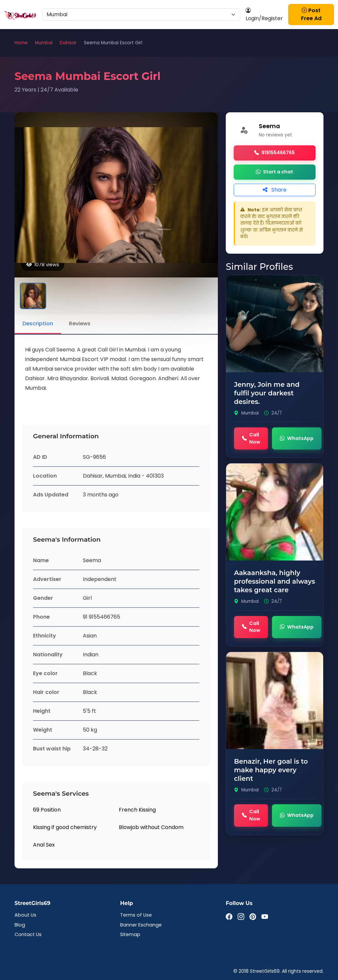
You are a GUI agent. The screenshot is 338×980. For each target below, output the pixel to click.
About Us (25, 915)
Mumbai (44, 43)
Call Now (251, 438)
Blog (20, 925)
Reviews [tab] (80, 324)
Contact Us (28, 934)
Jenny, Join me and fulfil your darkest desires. (267, 393)
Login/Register (264, 14)
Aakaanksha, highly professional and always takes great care (274, 581)
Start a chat (274, 172)
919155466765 (274, 153)
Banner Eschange (141, 925)
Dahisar (68, 43)
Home (21, 43)
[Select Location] (141, 15)
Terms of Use (136, 915)
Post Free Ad (311, 14)
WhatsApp (297, 439)
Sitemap (130, 934)
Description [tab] (38, 324)
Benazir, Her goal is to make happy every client (271, 770)
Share (275, 190)
